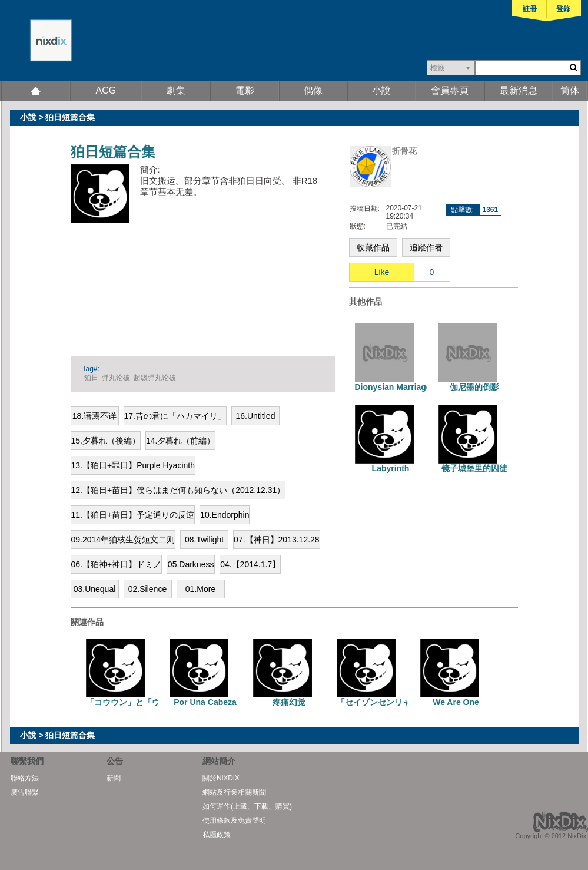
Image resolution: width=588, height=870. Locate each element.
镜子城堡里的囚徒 (474, 468)
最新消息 (519, 90)
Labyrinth (391, 468)
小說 (381, 90)
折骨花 (404, 151)
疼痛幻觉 (289, 702)
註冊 (530, 9)
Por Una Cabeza (205, 702)
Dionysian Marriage (393, 387)
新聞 (114, 778)
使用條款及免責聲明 (234, 821)
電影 (245, 90)
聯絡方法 (25, 778)
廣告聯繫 (25, 792)
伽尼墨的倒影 (474, 387)
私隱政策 (217, 835)
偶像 (313, 90)
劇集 (176, 90)
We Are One (456, 702)
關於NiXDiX (221, 778)
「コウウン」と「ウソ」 (131, 702)
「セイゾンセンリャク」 (382, 702)
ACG (106, 90)
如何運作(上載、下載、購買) (247, 806)
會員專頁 (450, 90)
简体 (570, 90)
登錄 (563, 9)
